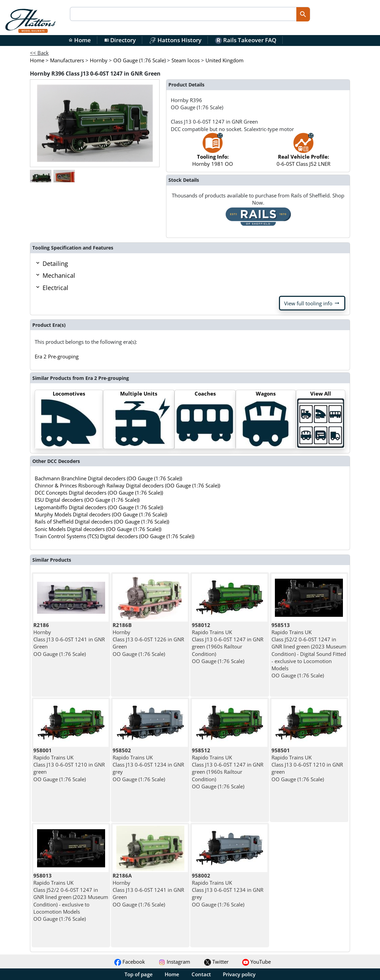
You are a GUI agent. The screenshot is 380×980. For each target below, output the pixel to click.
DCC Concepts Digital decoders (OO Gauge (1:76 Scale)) (99, 493)
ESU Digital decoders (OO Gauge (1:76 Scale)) (87, 500)
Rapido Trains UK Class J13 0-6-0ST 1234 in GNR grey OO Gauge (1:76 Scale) (148, 765)
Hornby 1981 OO (213, 153)
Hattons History (175, 40)
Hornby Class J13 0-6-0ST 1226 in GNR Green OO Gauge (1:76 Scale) (148, 639)
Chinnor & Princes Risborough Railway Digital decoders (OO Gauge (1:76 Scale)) (127, 485)
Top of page (139, 974)
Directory (120, 40)
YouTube (257, 962)
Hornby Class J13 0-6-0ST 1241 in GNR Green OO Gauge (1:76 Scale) (69, 639)
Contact (201, 974)
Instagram (174, 962)
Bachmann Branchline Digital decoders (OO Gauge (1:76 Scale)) (108, 478)
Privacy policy (239, 974)
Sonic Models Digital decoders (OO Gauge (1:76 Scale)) (98, 529)
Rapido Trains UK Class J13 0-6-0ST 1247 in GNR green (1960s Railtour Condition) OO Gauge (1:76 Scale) (228, 643)
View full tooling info (312, 303)
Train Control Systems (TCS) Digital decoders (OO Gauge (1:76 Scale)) (114, 536)
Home (80, 40)
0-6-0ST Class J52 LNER (303, 153)
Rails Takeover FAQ (246, 40)
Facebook (130, 962)
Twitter (216, 962)
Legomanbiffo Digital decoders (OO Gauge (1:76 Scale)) (99, 507)
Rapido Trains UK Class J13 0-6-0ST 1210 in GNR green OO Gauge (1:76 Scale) (69, 765)
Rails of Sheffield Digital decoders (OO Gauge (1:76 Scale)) (102, 521)
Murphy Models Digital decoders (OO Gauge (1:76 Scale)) (101, 514)
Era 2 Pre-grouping (57, 356)
